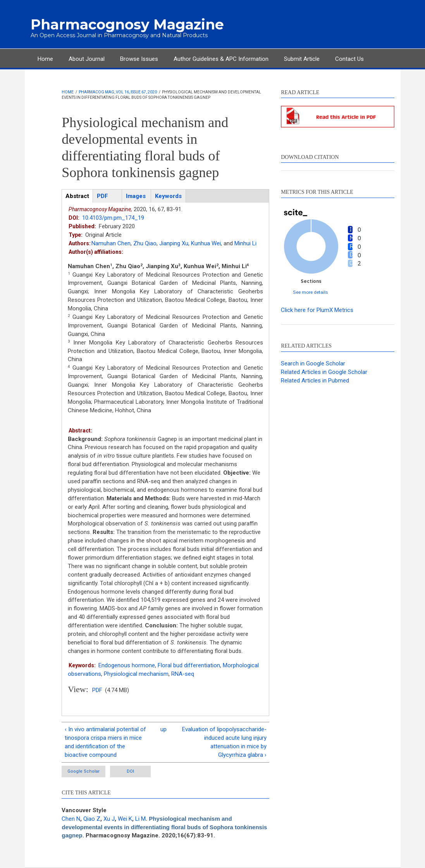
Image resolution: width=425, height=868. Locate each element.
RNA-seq (183, 674)
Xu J (109, 819)
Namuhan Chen (111, 243)
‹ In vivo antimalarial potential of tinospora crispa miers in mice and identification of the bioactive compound (105, 742)
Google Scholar (83, 771)
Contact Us (349, 59)
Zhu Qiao (145, 243)
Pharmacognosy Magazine (127, 24)
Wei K (125, 819)
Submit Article (302, 59)
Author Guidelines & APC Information (221, 59)
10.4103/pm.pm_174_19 (113, 218)
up (163, 729)
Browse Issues (139, 59)
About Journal (87, 59)
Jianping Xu (174, 243)
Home (45, 59)
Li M (140, 819)
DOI (130, 771)
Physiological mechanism (136, 674)
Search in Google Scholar (313, 363)
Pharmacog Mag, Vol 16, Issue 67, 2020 (118, 92)
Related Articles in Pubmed (315, 381)
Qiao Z (92, 819)
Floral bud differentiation (189, 665)
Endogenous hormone (127, 665)
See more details (311, 292)
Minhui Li (245, 243)
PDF (97, 690)
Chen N (71, 819)
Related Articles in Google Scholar (324, 372)
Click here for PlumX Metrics (317, 310)
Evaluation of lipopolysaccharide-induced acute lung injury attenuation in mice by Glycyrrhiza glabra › (224, 742)
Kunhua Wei (206, 243)
